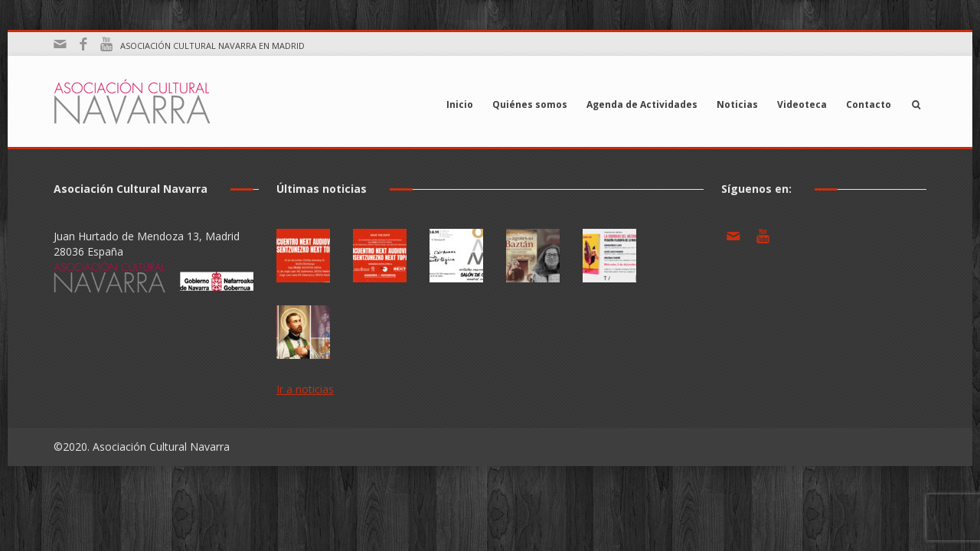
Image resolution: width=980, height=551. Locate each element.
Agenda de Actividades (642, 104)
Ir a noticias (305, 389)
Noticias (737, 104)
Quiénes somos (530, 104)
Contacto (869, 104)
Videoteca (802, 104)
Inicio (460, 104)
